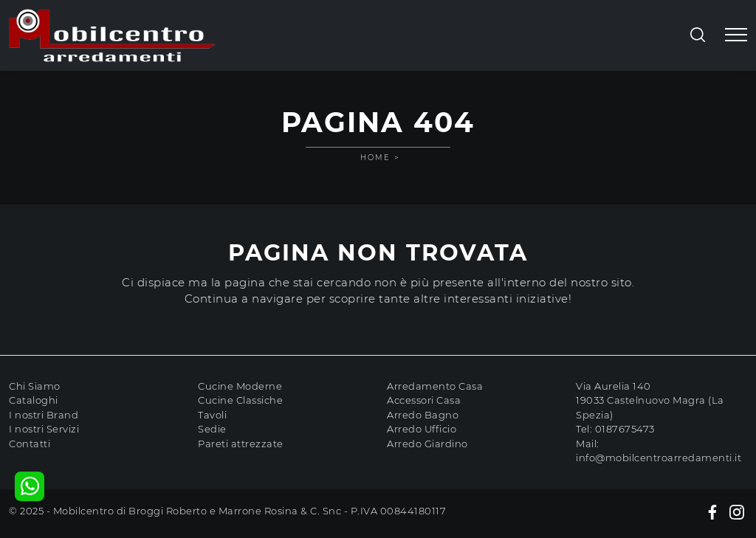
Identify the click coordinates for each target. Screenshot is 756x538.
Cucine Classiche (240, 400)
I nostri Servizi (44, 429)
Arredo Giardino (427, 444)
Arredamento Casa (435, 386)
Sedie (212, 429)
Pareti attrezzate (241, 444)
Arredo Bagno (423, 415)
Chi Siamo (35, 386)
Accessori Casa (424, 400)
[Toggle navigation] (736, 35)
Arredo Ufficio (422, 429)
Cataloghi (34, 400)
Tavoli (212, 415)
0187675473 (625, 429)
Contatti (30, 444)
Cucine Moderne (240, 386)
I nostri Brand (44, 415)
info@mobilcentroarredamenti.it (659, 458)
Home (375, 158)
